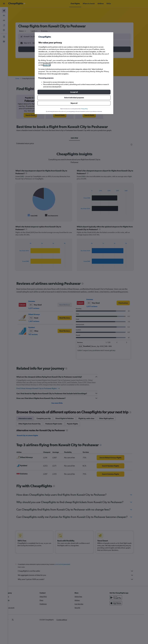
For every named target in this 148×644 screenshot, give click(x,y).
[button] (74, 92)
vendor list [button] (47, 65)
